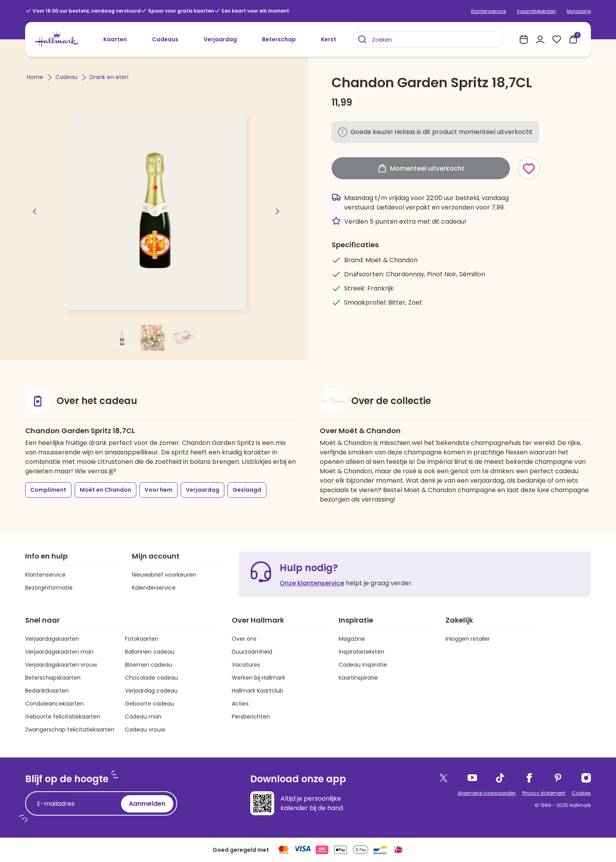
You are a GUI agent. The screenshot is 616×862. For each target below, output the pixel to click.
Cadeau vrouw (145, 730)
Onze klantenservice (312, 583)
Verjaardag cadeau (151, 691)
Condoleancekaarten (54, 704)
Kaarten (115, 39)
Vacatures (246, 665)
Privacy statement (544, 793)
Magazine (579, 11)
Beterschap (279, 39)
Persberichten (251, 717)
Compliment (48, 490)
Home (36, 77)
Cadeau (67, 77)
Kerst (329, 39)
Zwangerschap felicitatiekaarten (70, 730)
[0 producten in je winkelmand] (573, 39)
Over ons (244, 639)
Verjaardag (220, 39)
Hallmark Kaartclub (258, 691)
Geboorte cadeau (149, 704)
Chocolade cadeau (151, 678)
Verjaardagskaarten (52, 639)
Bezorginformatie (49, 588)
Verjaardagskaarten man (59, 652)
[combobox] (428, 39)
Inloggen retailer (468, 639)
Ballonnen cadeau (150, 652)
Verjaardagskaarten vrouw (61, 665)
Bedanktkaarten (47, 691)
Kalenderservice (154, 588)
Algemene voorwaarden (487, 793)
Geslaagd (247, 490)
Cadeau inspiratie (363, 665)
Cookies (581, 793)
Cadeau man (143, 717)
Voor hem (159, 490)
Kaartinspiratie (358, 678)
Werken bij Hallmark (258, 678)
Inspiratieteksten (536, 11)
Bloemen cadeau (148, 665)
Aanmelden (147, 804)
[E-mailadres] (75, 804)
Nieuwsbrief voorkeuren (164, 575)
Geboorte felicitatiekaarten (63, 717)
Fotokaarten (142, 639)
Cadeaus (165, 39)
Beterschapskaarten (53, 678)
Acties (240, 704)
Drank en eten (109, 77)
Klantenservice (489, 11)
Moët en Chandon (105, 490)
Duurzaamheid (252, 652)
